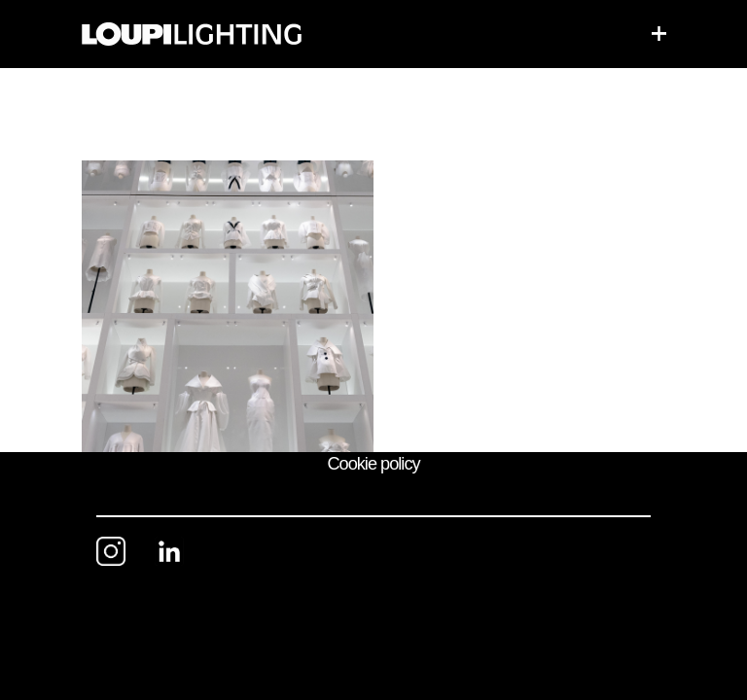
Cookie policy (373, 464)
